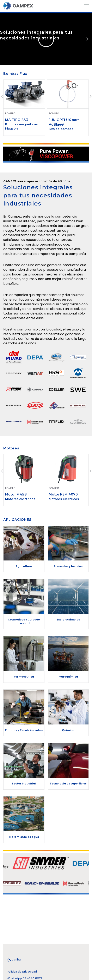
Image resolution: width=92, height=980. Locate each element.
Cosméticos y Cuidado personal (24, 621)
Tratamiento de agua (24, 837)
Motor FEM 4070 (63, 494)
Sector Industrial (24, 784)
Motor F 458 (16, 494)
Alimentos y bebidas (68, 566)
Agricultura (24, 566)
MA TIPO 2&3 (17, 120)
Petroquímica (68, 677)
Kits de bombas (61, 129)
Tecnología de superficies (68, 784)
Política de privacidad (22, 971)
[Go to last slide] (2, 96)
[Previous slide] (5, 39)
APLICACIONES (17, 520)
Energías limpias (68, 620)
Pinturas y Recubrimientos (24, 730)
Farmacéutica (24, 677)
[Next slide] (87, 39)
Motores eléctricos (20, 499)
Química (68, 730)
